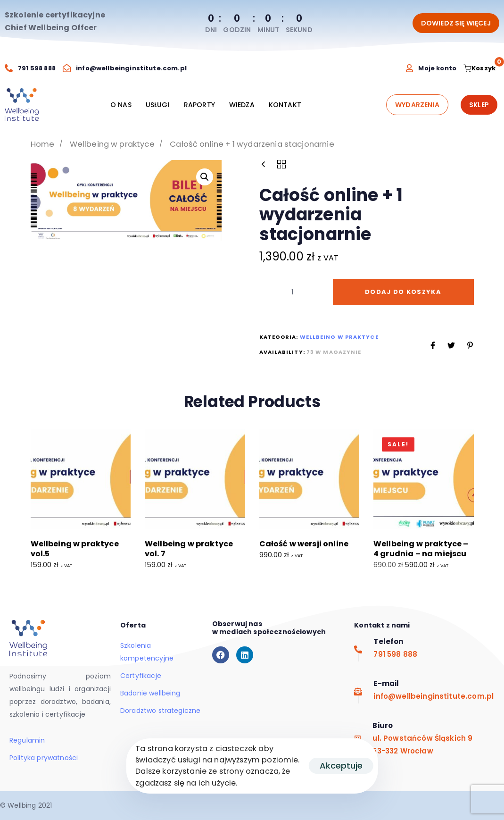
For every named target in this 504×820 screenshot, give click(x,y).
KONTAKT (285, 105)
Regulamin (27, 740)
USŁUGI (158, 105)
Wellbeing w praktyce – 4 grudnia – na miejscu (421, 549)
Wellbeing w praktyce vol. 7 (189, 549)
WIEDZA (242, 105)
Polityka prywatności (44, 758)
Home (43, 144)
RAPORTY (199, 105)
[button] (205, 177)
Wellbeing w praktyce (112, 144)
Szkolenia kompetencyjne (147, 652)
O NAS (121, 105)
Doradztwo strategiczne (161, 711)
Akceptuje (341, 766)
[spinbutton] (293, 292)
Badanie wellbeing (150, 693)
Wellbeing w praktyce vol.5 (75, 549)
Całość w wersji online (304, 544)
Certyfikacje (141, 676)
